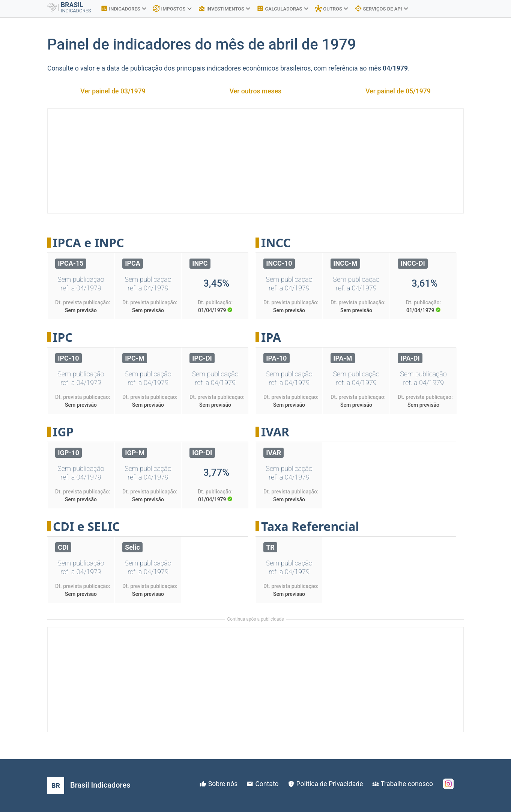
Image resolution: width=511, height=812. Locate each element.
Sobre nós (223, 784)
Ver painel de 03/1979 (113, 91)
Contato (267, 784)
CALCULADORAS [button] (282, 9)
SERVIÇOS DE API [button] (381, 9)
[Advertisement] (255, 161)
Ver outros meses (255, 91)
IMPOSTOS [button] (172, 9)
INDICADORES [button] (123, 9)
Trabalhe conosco (407, 784)
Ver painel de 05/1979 (398, 91)
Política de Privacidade (330, 784)
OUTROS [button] (331, 9)
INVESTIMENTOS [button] (224, 9)
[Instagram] (448, 784)
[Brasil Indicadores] (89, 786)
